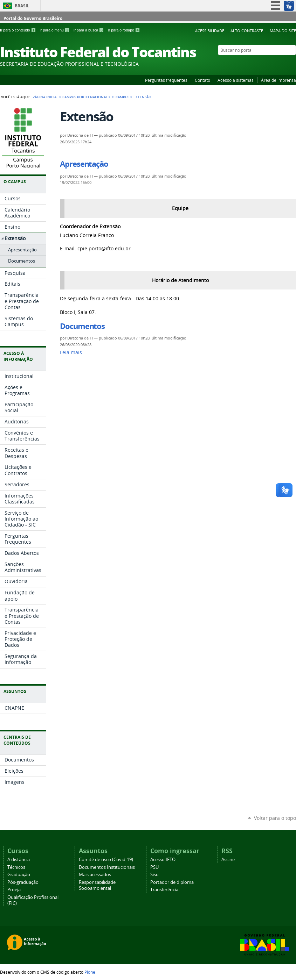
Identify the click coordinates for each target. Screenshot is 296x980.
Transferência (164, 890)
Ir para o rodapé (124, 30)
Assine (228, 860)
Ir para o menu (55, 30)
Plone (90, 972)
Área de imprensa (278, 80)
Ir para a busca (89, 30)
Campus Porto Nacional (85, 97)
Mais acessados (95, 875)
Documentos (82, 326)
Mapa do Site (283, 31)
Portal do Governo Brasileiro (33, 18)
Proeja (14, 890)
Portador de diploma (172, 882)
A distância (19, 860)
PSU (154, 867)
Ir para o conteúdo (18, 30)
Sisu (154, 875)
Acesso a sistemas (236, 80)
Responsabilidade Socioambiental (97, 885)
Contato (202, 80)
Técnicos (16, 867)
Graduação (19, 875)
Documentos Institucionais (107, 867)
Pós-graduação (23, 882)
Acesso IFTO (163, 860)
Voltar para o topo (275, 818)
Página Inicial (45, 97)
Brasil (22, 6)
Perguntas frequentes (166, 80)
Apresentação (84, 164)
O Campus (121, 97)
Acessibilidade (210, 31)
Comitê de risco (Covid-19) (106, 860)
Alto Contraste (247, 31)
